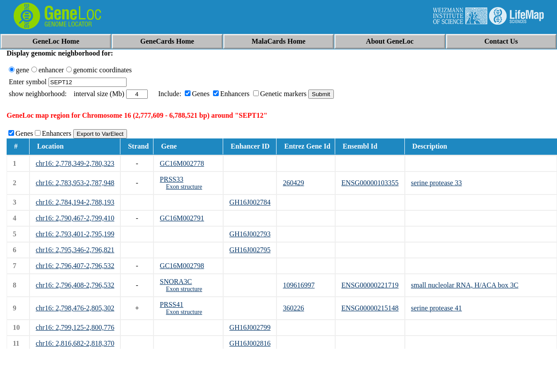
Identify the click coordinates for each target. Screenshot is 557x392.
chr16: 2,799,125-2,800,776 (75, 327)
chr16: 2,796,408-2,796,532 (75, 285)
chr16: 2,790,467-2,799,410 (75, 218)
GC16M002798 (182, 266)
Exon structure (184, 187)
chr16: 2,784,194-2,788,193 (75, 202)
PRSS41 (171, 304)
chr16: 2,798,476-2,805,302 (75, 308)
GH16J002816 (250, 343)
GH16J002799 (250, 327)
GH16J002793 (250, 234)
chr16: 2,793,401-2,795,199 (75, 234)
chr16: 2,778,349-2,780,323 (75, 163)
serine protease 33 (437, 183)
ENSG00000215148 (370, 308)
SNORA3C (176, 282)
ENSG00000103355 (370, 183)
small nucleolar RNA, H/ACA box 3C (465, 285)
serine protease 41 (437, 308)
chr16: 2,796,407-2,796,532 (75, 266)
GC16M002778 (182, 163)
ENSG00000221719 (370, 285)
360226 (293, 308)
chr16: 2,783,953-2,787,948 (75, 183)
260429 (293, 183)
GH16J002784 (250, 202)
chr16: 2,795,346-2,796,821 (75, 250)
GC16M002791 (182, 218)
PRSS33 (171, 179)
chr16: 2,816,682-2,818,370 (75, 343)
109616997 (299, 285)
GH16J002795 (250, 250)
